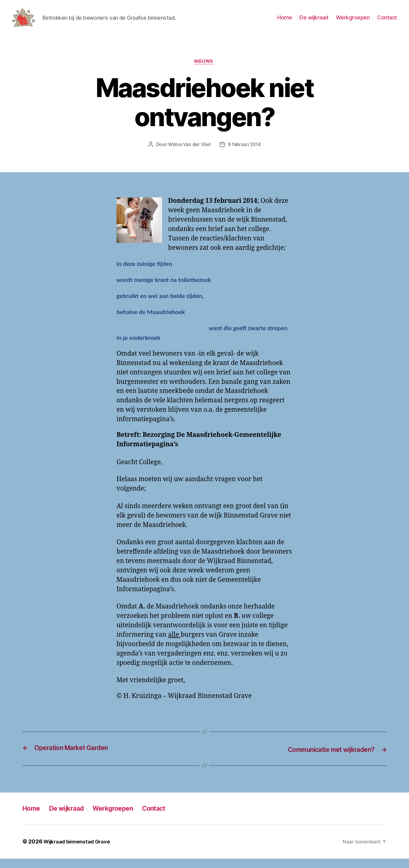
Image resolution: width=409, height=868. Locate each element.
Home (285, 22)
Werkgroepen (353, 22)
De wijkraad (314, 22)
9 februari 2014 (245, 154)
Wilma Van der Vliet (189, 154)
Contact (387, 22)
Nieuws (204, 71)
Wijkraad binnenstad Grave (79, 851)
